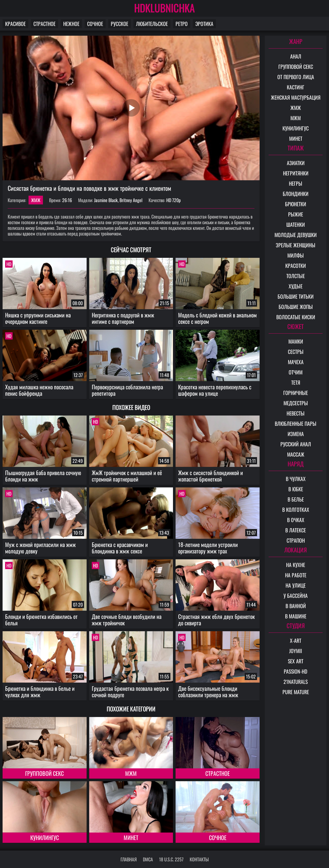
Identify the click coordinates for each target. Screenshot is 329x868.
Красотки (296, 266)
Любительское (152, 24)
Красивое (15, 24)
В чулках (296, 479)
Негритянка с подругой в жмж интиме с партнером (123, 318)
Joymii (296, 651)
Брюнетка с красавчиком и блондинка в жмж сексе (120, 548)
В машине (296, 616)
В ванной (296, 606)
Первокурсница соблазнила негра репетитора (127, 390)
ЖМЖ (36, 200)
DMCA (148, 859)
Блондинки (296, 194)
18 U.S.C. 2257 (171, 859)
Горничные (296, 393)
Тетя (296, 382)
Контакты (199, 859)
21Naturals (296, 682)
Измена (296, 434)
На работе (296, 575)
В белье (296, 499)
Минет (131, 837)
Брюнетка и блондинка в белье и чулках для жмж (40, 691)
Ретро (182, 24)
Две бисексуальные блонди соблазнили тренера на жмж (208, 691)
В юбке (296, 489)
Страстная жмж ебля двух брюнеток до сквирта (216, 620)
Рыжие (296, 214)
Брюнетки (296, 204)
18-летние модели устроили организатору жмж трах (208, 548)
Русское (120, 24)
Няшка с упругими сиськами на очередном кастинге (38, 318)
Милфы (296, 255)
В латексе (296, 530)
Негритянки (296, 173)
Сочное (95, 24)
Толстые (296, 276)
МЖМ (131, 773)
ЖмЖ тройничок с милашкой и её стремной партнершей (127, 476)
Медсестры (296, 403)
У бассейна (296, 596)
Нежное (71, 24)
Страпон (296, 540)
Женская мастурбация (296, 97)
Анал (296, 56)
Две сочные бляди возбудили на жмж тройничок (127, 620)
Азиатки (296, 163)
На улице (296, 585)
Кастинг (296, 87)
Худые (296, 286)
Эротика (204, 24)
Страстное (44, 24)
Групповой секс (44, 773)
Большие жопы (296, 307)
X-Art (296, 640)
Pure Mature (296, 692)
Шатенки (296, 224)
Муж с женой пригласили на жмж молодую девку (40, 548)
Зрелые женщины (296, 245)
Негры (296, 183)
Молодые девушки (296, 235)
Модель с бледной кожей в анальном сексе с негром (217, 318)
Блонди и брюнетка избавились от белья (41, 620)
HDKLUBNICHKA (164, 8)
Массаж (296, 454)
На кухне (296, 565)
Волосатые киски (296, 317)
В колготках (296, 510)
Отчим (296, 372)
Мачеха (296, 362)
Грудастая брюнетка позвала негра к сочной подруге (130, 691)
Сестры (296, 352)
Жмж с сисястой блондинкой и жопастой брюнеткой (211, 476)
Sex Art (296, 661)
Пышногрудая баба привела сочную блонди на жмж (43, 476)
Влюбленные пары (296, 423)
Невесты (296, 413)
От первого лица (296, 77)
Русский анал (296, 444)
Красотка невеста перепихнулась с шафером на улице (215, 390)
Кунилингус (45, 837)
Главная (129, 859)
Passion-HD (296, 671)
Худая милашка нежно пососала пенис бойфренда (39, 390)
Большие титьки (296, 296)
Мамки (296, 341)
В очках (296, 520)
